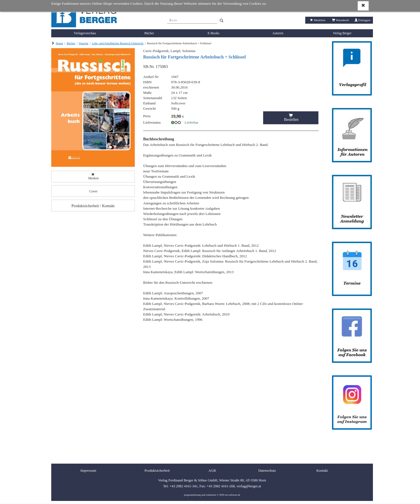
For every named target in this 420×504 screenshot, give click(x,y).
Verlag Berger (342, 33)
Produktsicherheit (157, 471)
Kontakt (322, 471)
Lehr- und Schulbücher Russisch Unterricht (118, 43)
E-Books (214, 33)
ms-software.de (232, 495)
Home (59, 43)
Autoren (278, 33)
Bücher (149, 33)
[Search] (222, 21)
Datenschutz (267, 471)
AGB (212, 471)
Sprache (84, 43)
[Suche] (192, 19)
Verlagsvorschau (85, 33)
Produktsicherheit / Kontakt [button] (93, 206)
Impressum (88, 471)
